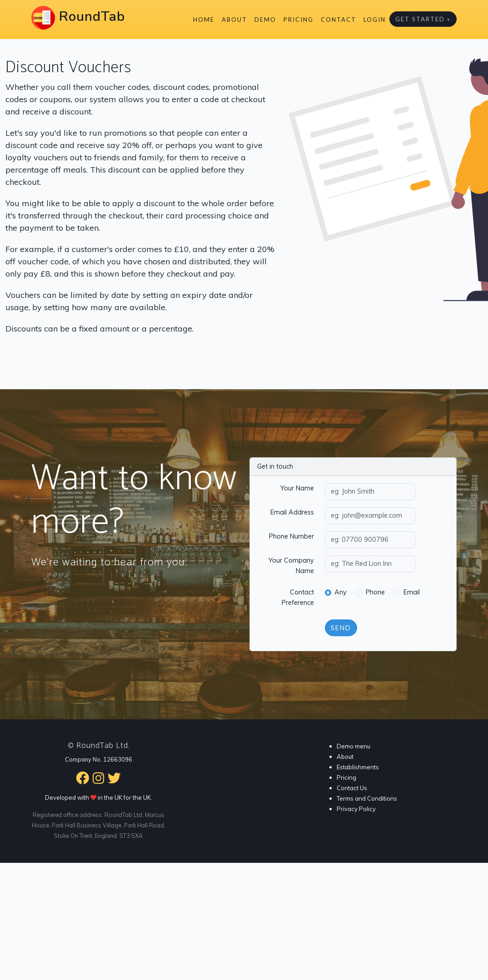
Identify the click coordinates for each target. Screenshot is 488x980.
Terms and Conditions (367, 798)
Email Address (292, 512)
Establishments (358, 767)
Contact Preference (298, 597)
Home (204, 20)
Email (412, 592)
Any (341, 592)
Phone (375, 592)
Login (375, 20)
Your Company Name (291, 566)
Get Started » (423, 19)
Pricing (299, 20)
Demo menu (354, 746)
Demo (265, 20)
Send (341, 628)
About (234, 20)
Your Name (297, 488)
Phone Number (291, 536)
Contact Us (352, 788)
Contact (339, 20)
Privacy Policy (356, 809)
